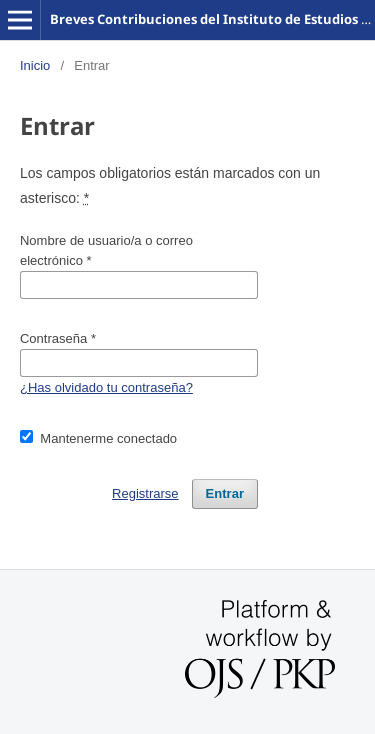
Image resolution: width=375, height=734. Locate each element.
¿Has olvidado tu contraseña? (106, 387)
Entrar (225, 493)
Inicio (35, 65)
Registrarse (145, 493)
